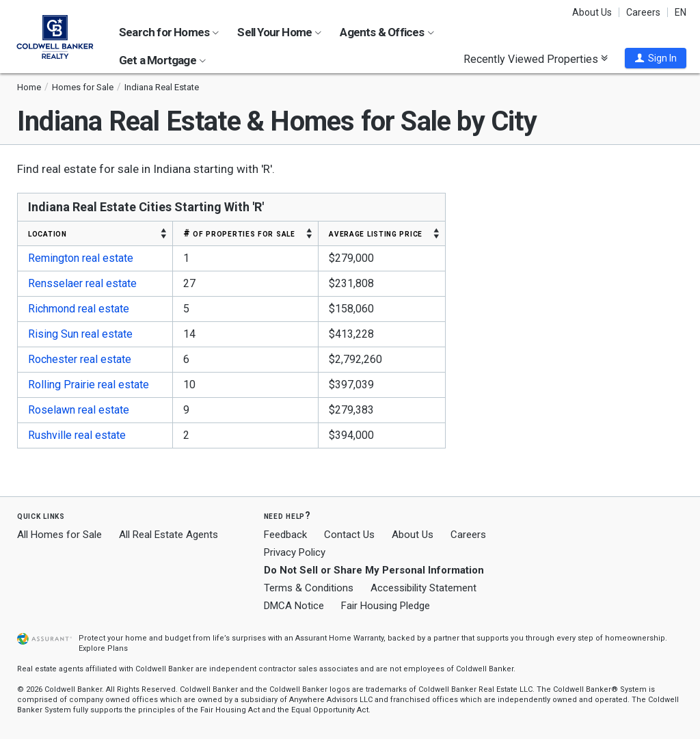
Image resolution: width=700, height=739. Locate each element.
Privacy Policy (295, 552)
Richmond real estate (79, 309)
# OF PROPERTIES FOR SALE (239, 233)
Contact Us (349, 535)
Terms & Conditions (309, 588)
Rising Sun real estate (80, 334)
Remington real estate (81, 258)
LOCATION (48, 233)
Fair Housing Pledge (386, 606)
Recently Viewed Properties (536, 59)
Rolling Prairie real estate (89, 385)
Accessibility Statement (423, 588)
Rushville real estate (77, 435)
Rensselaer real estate (82, 283)
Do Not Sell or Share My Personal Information (374, 570)
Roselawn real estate (79, 410)
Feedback (285, 535)
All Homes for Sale (59, 535)
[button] (656, 58)
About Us (592, 12)
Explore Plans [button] (103, 648)
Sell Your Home (279, 32)
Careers (643, 12)
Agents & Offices (387, 32)
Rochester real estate (80, 359)
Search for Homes (169, 32)
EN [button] (681, 12)
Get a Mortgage (162, 60)
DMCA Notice (294, 606)
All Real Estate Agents (169, 535)
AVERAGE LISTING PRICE (376, 233)
